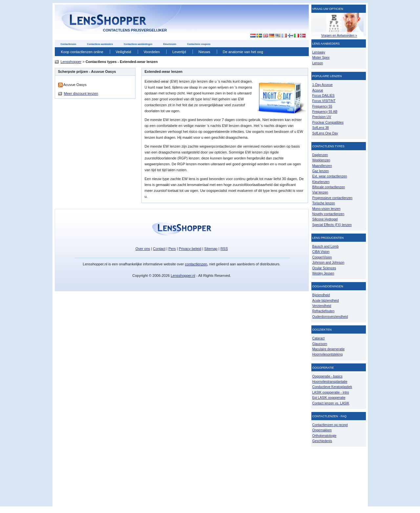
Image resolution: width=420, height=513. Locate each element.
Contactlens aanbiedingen (138, 44)
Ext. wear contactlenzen (330, 176)
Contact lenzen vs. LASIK (331, 403)
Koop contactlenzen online (82, 52)
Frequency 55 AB (325, 112)
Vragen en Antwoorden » (339, 36)
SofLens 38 (321, 128)
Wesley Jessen (323, 273)
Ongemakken (322, 430)
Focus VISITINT (324, 101)
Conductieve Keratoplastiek (332, 387)
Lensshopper (71, 62)
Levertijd (179, 52)
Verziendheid (322, 306)
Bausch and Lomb (326, 246)
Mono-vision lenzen (326, 209)
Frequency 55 (322, 106)
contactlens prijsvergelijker (135, 30)
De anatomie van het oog (243, 52)
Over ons (143, 249)
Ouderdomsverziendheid (330, 317)
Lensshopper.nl (183, 276)
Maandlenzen (322, 166)
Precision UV (322, 117)
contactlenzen (196, 264)
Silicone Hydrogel (325, 219)
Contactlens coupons (199, 44)
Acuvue (318, 90)
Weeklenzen (321, 160)
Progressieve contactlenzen (333, 198)
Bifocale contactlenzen (329, 187)
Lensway (319, 52)
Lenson (318, 63)
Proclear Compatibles (328, 123)
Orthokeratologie (325, 436)
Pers (172, 249)
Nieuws (204, 52)
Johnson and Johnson (328, 263)
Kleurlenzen (170, 44)
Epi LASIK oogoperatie (329, 398)
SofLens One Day (325, 133)
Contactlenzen (69, 44)
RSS (224, 249)
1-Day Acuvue (323, 85)
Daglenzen (320, 155)
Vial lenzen (320, 192)
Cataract (319, 338)
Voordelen (152, 52)
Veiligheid (124, 52)
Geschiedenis (322, 441)
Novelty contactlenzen (328, 214)
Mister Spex (321, 58)
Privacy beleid (190, 249)
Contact (159, 249)
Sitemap (211, 249)
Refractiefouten (324, 311)
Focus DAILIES (324, 96)
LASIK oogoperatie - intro (331, 392)
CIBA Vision (321, 252)
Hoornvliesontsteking (328, 354)
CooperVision (322, 257)
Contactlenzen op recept (330, 425)
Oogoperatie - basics (327, 376)
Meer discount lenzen (81, 93)
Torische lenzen (324, 203)
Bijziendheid (321, 295)
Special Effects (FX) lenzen (332, 225)
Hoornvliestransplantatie (330, 382)
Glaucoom (320, 344)
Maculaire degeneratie (329, 349)
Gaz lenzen (321, 171)
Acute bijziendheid (326, 301)
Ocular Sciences (324, 268)
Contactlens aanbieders (100, 44)
